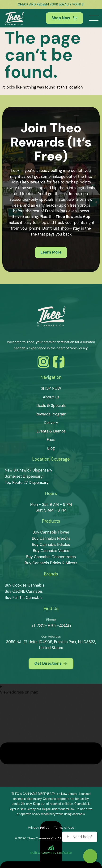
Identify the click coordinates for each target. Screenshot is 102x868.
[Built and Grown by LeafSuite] (51, 850)
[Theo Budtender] (90, 856)
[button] (94, 18)
